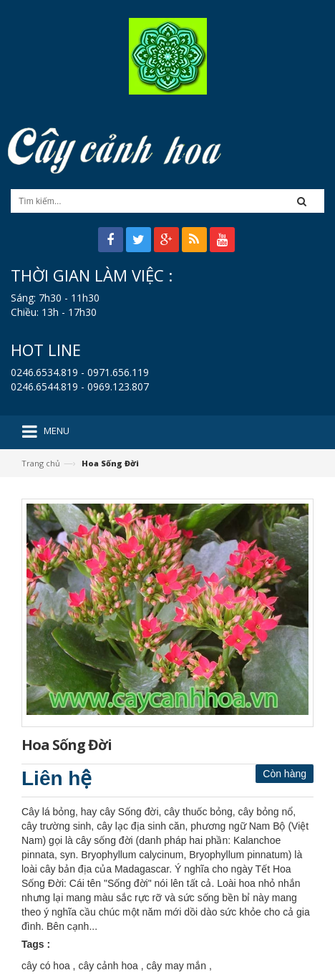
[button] (306, 201)
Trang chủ (41, 463)
